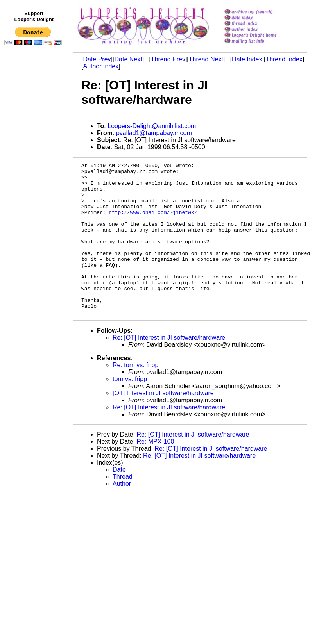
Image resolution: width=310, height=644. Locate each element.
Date (119, 500)
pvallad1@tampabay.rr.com (154, 133)
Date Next (128, 59)
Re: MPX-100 (155, 472)
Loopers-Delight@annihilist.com (152, 126)
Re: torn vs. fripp (135, 395)
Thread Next (206, 59)
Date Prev (97, 59)
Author (122, 514)
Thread (123, 507)
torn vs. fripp (130, 409)
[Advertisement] (34, 210)
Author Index (101, 66)
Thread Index (284, 59)
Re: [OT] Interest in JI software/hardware (169, 368)
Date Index (247, 59)
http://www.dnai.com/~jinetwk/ (153, 223)
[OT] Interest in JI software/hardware (163, 424)
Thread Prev (168, 59)
